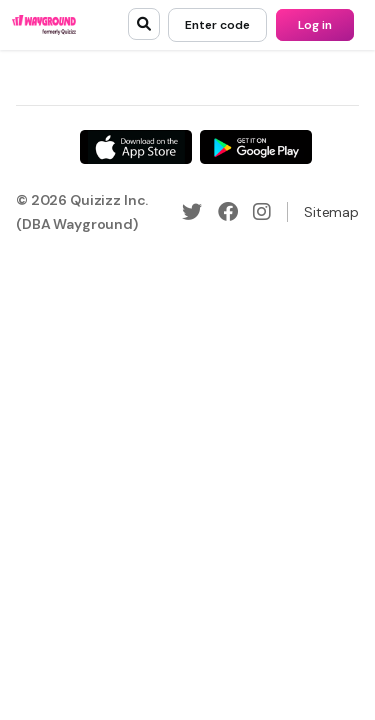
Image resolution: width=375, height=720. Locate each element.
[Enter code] (217, 25)
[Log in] (315, 25)
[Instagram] (262, 212)
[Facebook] (228, 212)
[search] (144, 24)
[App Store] (136, 147)
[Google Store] (256, 147)
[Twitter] (192, 212)
